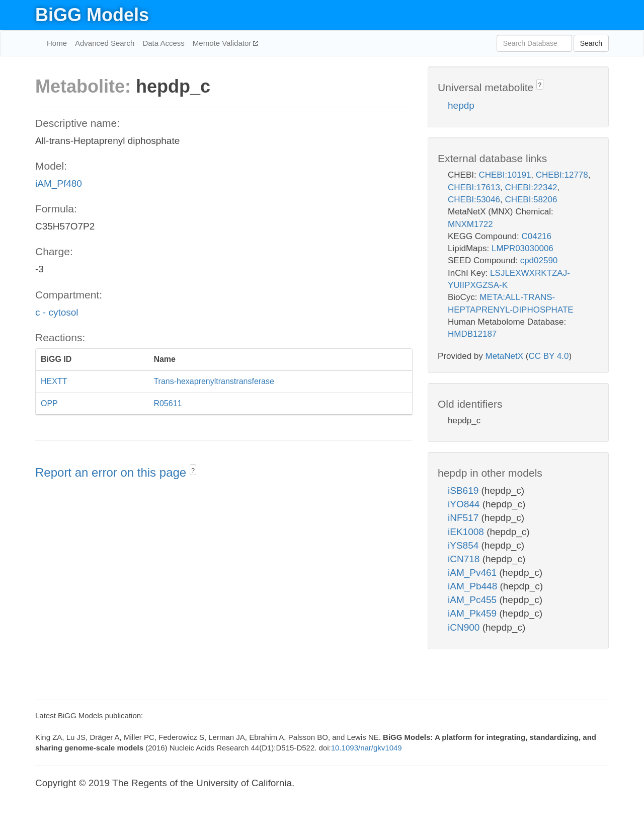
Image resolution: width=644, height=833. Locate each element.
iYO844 (465, 504)
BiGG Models (92, 15)
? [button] (193, 471)
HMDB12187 (472, 334)
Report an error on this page (112, 472)
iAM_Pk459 (473, 613)
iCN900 (465, 627)
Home (57, 43)
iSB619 (465, 490)
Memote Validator (223, 43)
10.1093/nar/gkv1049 (367, 748)
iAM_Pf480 (59, 183)
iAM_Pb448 (474, 586)
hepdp (461, 105)
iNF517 (465, 518)
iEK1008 (467, 532)
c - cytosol (57, 312)
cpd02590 (539, 260)
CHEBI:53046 (474, 200)
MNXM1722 (470, 224)
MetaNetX (505, 356)
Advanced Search (105, 43)
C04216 (536, 236)
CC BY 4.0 (548, 356)
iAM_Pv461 (473, 573)
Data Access (163, 43)
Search (591, 43)
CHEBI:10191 (505, 175)
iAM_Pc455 (473, 600)
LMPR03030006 (522, 248)
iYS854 (465, 545)
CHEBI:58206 (531, 200)
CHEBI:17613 (474, 187)
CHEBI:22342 (531, 187)
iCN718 (465, 559)
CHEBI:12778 (562, 175)
